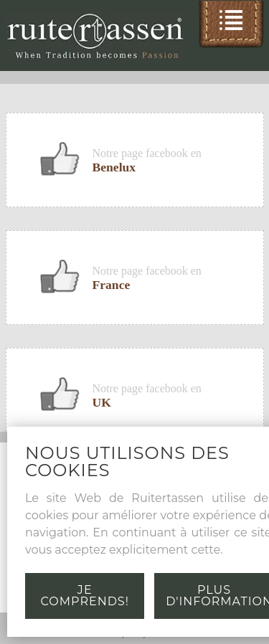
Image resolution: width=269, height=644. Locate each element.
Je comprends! (85, 596)
